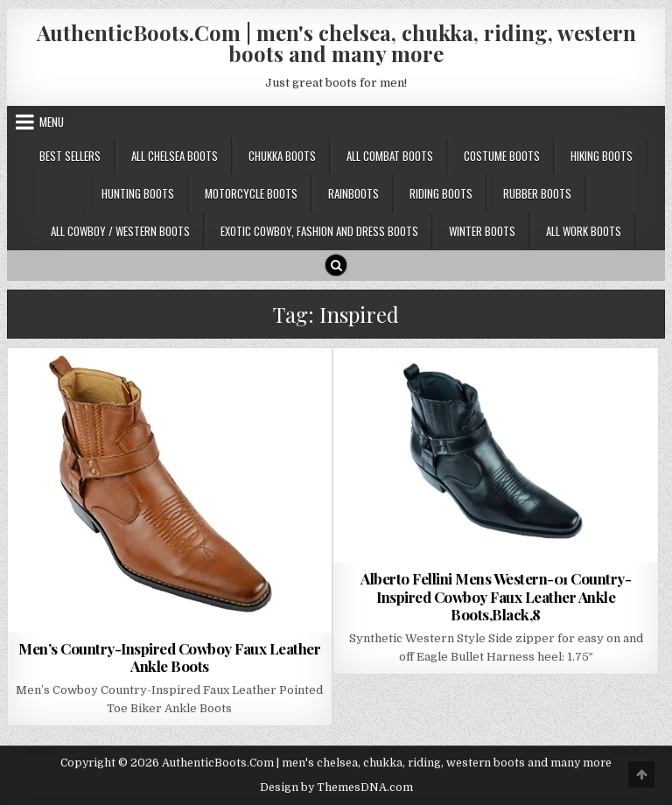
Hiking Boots (602, 156)
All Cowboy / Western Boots (120, 231)
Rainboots (353, 193)
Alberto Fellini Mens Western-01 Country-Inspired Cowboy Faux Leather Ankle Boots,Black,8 (496, 596)
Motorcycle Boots (251, 193)
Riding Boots (441, 193)
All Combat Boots (390, 156)
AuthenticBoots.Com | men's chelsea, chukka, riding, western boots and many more (336, 43)
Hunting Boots (138, 193)
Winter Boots (482, 231)
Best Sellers (70, 156)
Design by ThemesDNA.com (336, 787)
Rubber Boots (537, 193)
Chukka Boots (282, 156)
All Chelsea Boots (175, 156)
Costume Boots (502, 156)
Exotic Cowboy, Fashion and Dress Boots (319, 231)
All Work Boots (584, 231)
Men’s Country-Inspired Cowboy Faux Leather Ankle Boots (169, 657)
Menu (52, 122)
